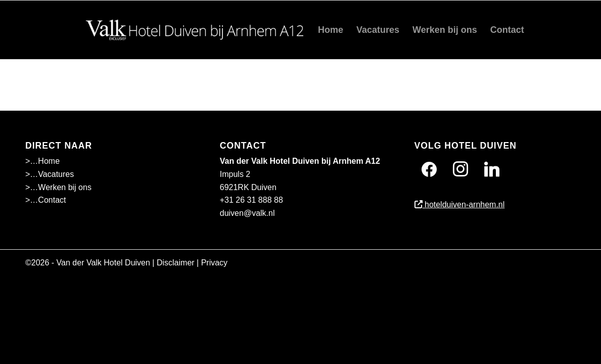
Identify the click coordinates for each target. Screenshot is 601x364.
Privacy (214, 263)
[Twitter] (492, 169)
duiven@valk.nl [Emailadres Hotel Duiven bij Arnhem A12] (247, 213)
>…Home (42, 161)
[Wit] (198, 30)
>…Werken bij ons (58, 187)
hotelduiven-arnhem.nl (460, 204)
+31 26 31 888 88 (251, 200)
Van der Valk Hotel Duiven (103, 263)
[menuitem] (331, 30)
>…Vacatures (50, 174)
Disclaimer (176, 263)
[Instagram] (460, 169)
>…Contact (45, 200)
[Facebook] (429, 169)
